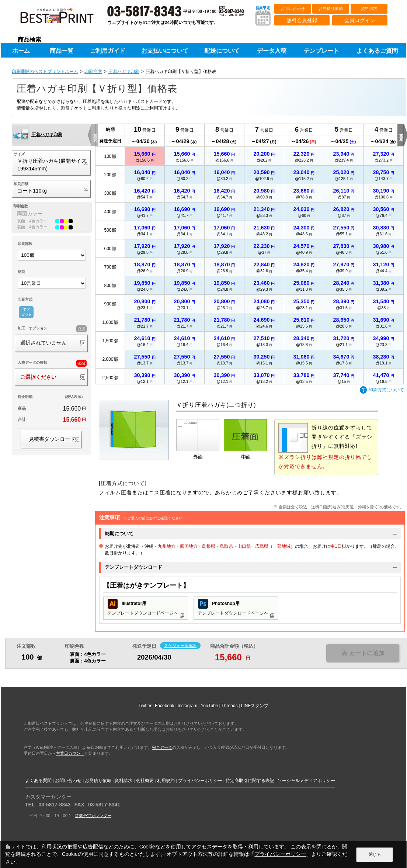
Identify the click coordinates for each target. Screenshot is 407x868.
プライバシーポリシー (200, 781)
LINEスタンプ (255, 706)
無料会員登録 (302, 20)
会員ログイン (360, 20)
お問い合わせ (293, 8)
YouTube (209, 706)
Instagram (187, 706)
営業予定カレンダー (93, 816)
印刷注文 (93, 72)
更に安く (95, 135)
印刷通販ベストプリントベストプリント (63, 18)
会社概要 (145, 781)
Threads (230, 706)
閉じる (375, 854)
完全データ (162, 747)
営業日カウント (70, 753)
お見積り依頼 (331, 8)
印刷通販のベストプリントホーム (45, 72)
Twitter (145, 706)
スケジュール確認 (180, 646)
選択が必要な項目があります (363, 653)
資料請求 (369, 8)
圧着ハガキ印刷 (124, 72)
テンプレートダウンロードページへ (146, 608)
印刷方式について (382, 390)
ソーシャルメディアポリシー (306, 781)
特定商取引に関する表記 (250, 781)
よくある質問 (38, 781)
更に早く (401, 135)
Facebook (165, 706)
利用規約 (166, 781)
